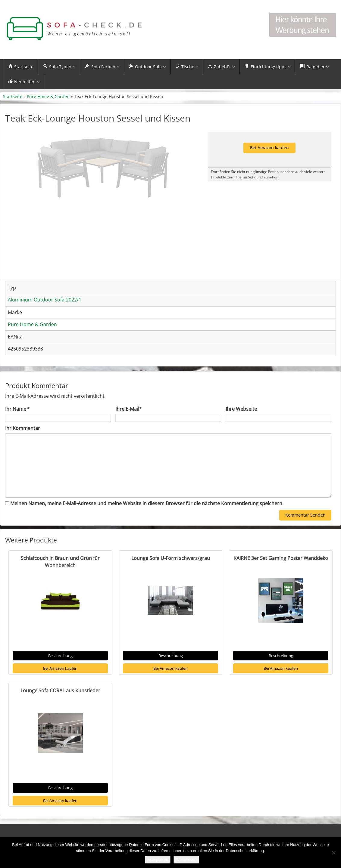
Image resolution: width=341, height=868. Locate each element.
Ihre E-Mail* (129, 423)
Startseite (13, 96)
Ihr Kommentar (23, 443)
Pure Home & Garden (48, 96)
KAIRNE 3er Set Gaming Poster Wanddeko (281, 573)
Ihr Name (17, 423)
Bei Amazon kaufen (60, 683)
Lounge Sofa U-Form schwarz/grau (171, 573)
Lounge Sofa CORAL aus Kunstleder (60, 705)
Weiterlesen (186, 859)
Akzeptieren (158, 859)
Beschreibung (60, 670)
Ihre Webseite (241, 423)
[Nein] (333, 853)
